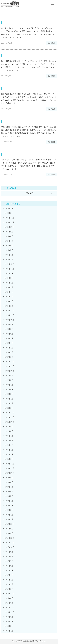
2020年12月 (9, 464)
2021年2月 (9, 454)
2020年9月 (9, 478)
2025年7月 (9, 241)
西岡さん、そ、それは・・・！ (21, 154)
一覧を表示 (29, 193)
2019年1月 (9, 519)
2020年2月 (9, 510)
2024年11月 (9, 269)
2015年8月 (9, 598)
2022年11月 (9, 366)
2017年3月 (9, 580)
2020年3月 (9, 505)
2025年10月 (9, 227)
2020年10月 (9, 473)
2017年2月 (9, 584)
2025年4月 (9, 255)
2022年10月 (9, 371)
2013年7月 (9, 621)
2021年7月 (9, 436)
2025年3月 (9, 259)
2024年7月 (9, 283)
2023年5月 (9, 338)
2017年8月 (9, 556)
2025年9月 (9, 232)
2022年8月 (9, 380)
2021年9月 (9, 427)
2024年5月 (9, 287)
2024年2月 (9, 301)
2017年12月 (9, 538)
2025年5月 (9, 250)
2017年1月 (9, 589)
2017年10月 (9, 547)
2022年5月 (9, 394)
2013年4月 (9, 631)
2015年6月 (9, 603)
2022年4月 (9, 399)
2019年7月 (9, 515)
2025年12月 (9, 218)
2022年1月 (9, 408)
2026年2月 (9, 213)
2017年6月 (9, 566)
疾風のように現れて (15, 121)
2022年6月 (9, 389)
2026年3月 (9, 208)
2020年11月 (9, 468)
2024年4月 (9, 292)
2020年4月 (9, 501)
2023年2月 (9, 352)
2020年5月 (9, 496)
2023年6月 (9, 334)
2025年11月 (9, 222)
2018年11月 (9, 524)
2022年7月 (9, 385)
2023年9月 (9, 324)
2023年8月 (9, 329)
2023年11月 (9, 315)
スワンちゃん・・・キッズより (21, 23)
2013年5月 (9, 626)
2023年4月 (9, 343)
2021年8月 (9, 431)
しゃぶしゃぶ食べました (17, 89)
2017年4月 (9, 575)
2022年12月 (9, 362)
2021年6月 (9, 440)
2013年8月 (9, 617)
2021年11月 (9, 417)
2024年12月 (9, 264)
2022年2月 (9, 403)
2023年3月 (9, 348)
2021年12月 (9, 413)
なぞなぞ (8, 56)
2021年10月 (9, 422)
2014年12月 (9, 607)
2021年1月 (9, 459)
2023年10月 (9, 320)
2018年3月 (9, 533)
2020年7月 (9, 487)
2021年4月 (9, 445)
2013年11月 (9, 612)
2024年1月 (9, 306)
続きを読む (52, 43)
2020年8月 (9, 482)
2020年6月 (9, 491)
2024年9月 (9, 273)
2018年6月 (9, 529)
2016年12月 (9, 594)
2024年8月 (9, 278)
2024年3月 (9, 297)
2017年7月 (9, 561)
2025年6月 (9, 246)
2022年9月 (9, 375)
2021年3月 (9, 450)
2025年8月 (9, 236)
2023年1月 (9, 357)
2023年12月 (9, 311)
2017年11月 (9, 543)
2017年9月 (9, 552)
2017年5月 (9, 570)
